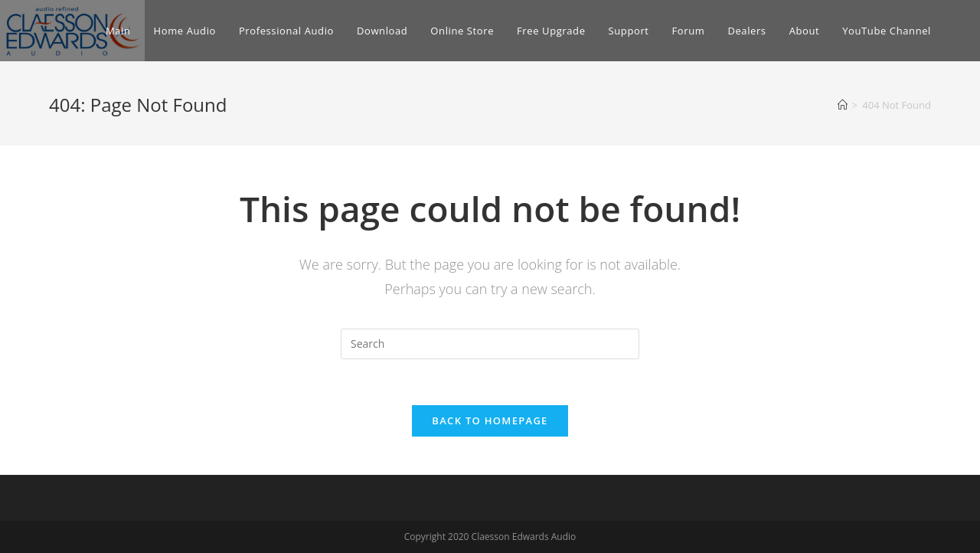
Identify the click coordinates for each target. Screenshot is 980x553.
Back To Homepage (490, 420)
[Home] (843, 105)
